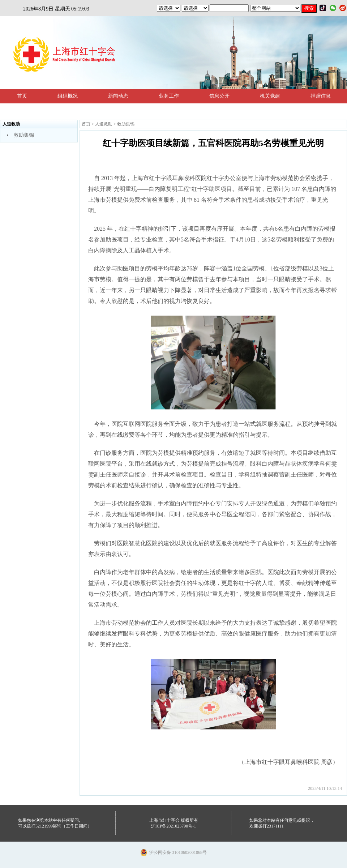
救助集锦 (24, 135)
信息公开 (219, 96)
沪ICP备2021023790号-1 (174, 826)
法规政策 (27, 110)
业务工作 (169, 96)
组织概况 (68, 96)
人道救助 (104, 124)
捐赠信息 (321, 96)
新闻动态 (118, 96)
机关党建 (270, 96)
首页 (22, 96)
